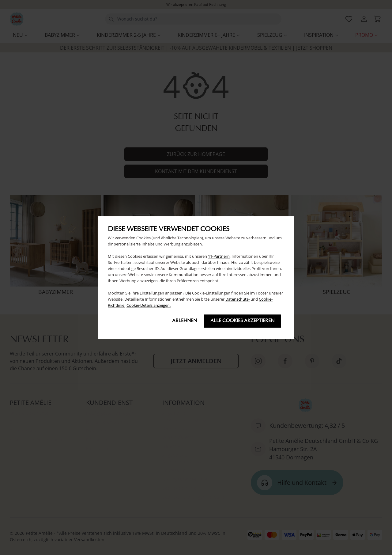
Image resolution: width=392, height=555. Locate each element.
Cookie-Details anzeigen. (149, 305)
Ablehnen (185, 321)
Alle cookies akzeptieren (242, 321)
